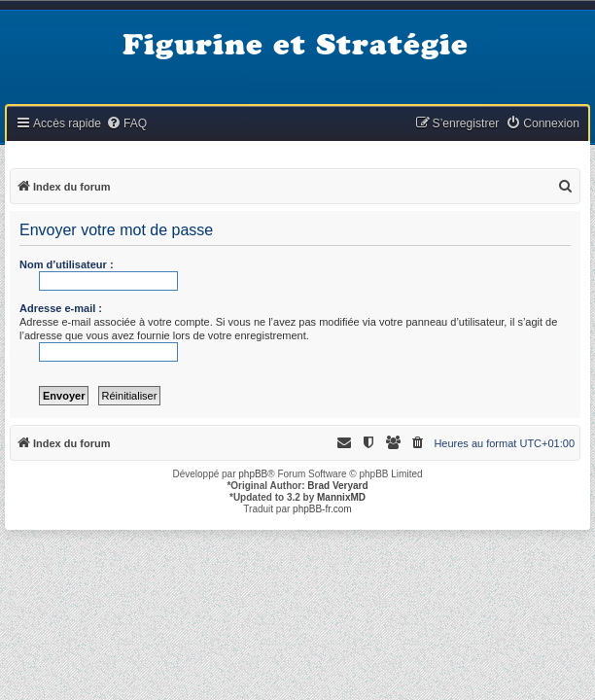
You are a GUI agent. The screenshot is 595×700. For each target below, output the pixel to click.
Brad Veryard (337, 486)
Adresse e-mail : (61, 308)
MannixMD (341, 497)
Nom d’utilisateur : (67, 264)
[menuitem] (126, 124)
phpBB (253, 474)
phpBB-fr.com (322, 509)
